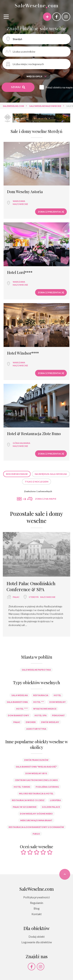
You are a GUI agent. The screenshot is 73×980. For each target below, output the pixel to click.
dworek (31, 722)
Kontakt (37, 914)
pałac (16, 597)
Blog (37, 908)
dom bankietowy (18, 715)
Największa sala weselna (51, 474)
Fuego (36, 834)
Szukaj (18, 87)
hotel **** (22, 709)
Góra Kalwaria (21, 443)
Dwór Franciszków (36, 760)
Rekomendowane (17, 474)
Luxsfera (55, 800)
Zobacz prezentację (51, 212)
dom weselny (58, 702)
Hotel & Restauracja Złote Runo (34, 434)
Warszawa (19, 201)
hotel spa (41, 715)
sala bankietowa (17, 702)
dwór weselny (50, 722)
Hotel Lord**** (20, 272)
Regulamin (37, 903)
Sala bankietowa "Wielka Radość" (36, 767)
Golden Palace (51, 807)
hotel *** (39, 702)
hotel (57, 695)
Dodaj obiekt (37, 937)
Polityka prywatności (36, 897)
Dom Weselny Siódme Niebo (36, 814)
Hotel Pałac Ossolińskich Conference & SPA (31, 586)
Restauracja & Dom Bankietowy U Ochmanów (36, 827)
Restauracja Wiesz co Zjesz (28, 800)
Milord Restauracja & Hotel (36, 793)
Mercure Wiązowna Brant (36, 820)
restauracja (41, 695)
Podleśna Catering (47, 787)
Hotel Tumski (22, 787)
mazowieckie (20, 204)
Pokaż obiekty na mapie (59, 87)
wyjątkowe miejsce (45, 709)
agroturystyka (36, 729)
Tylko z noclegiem (36, 482)
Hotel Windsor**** (23, 353)
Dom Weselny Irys (36, 773)
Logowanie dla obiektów (37, 942)
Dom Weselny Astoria (25, 192)
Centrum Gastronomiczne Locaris (36, 780)
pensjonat (58, 715)
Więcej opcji (36, 76)
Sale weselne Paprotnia (36, 670)
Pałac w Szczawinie (25, 807)
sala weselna (20, 695)
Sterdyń (34, 597)
